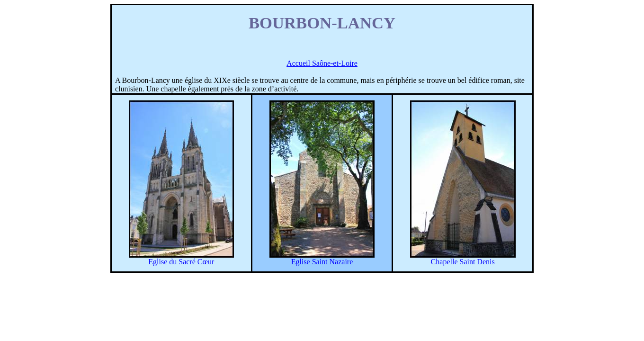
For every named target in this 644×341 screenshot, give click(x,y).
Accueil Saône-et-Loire (322, 63)
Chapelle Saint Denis (463, 262)
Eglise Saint (322, 262)
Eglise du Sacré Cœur (181, 262)
